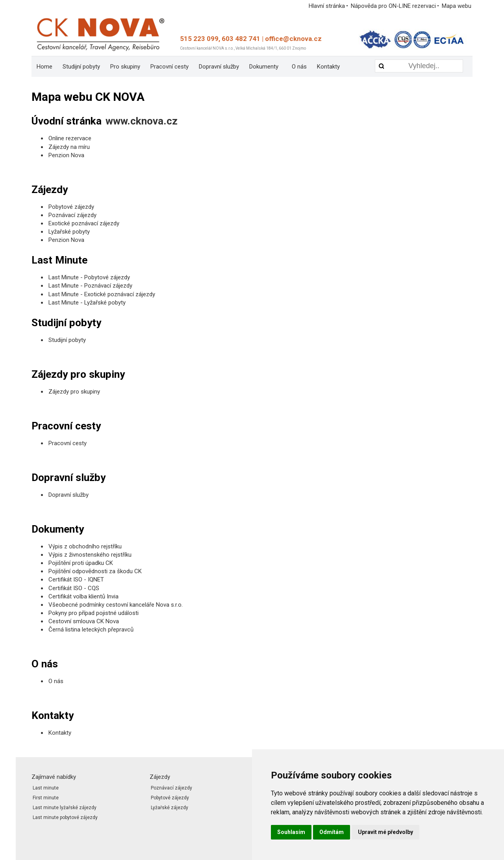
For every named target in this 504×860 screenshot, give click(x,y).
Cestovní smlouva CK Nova (84, 621)
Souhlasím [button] (291, 832)
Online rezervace (70, 138)
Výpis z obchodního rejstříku (85, 546)
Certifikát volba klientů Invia (83, 596)
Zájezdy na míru (69, 147)
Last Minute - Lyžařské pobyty (88, 303)
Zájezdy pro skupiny (74, 392)
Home (44, 67)
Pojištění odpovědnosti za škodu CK (95, 571)
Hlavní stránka (327, 6)
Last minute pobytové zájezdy (65, 817)
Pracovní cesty (170, 67)
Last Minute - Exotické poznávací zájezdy (102, 294)
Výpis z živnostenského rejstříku (90, 555)
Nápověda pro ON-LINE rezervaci (393, 6)
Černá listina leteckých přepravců (91, 630)
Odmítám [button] (332, 832)
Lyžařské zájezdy (170, 808)
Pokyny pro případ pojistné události (94, 613)
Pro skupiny (125, 67)
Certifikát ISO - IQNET (76, 580)
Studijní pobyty (81, 67)
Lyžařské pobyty (69, 232)
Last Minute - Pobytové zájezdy (89, 277)
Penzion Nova (66, 155)
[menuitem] (44, 67)
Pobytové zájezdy (71, 207)
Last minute (46, 788)
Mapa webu (457, 6)
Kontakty (328, 67)
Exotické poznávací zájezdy (84, 223)
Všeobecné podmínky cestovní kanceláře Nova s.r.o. (116, 605)
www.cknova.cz (142, 121)
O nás (299, 67)
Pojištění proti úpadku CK (81, 563)
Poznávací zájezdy (72, 215)
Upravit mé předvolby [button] (385, 832)
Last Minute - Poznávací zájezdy (90, 286)
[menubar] (197, 67)
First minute (46, 798)
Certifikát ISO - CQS (74, 588)
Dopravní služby (219, 67)
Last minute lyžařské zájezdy (65, 808)
